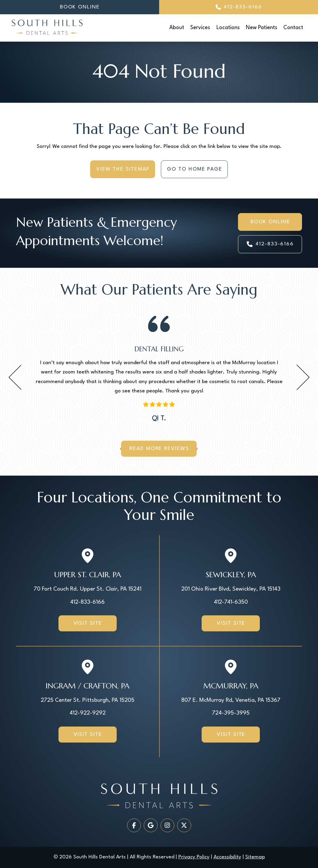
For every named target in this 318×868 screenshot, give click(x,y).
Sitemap (255, 857)
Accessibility (227, 857)
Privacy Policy (194, 857)
